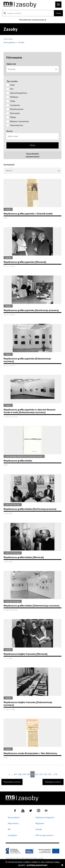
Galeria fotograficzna (18, 93)
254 (45, 774)
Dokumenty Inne (17, 125)
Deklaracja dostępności (45, 817)
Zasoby (21, 42)
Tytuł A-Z (33, 171)
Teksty (13, 101)
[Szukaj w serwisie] (28, 13)
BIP (9, 829)
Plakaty (13, 117)
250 (28, 774)
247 (15, 774)
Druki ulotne (15, 113)
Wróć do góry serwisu (45, 835)
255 (50, 774)
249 (24, 774)
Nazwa (9, 131)
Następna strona (53, 782)
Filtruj (32, 145)
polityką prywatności (37, 865)
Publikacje (14, 97)
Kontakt (39, 829)
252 (37, 774)
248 (20, 774)
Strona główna (10, 42)
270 (56, 774)
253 (41, 774)
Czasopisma (15, 105)
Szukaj (58, 13)
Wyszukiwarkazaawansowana (33, 155)
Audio (12, 85)
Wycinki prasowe (17, 109)
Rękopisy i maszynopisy (19, 121)
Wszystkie (32, 69)
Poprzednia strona (12, 782)
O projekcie (12, 835)
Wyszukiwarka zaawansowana (32, 20)
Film (12, 89)
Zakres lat (11, 64)
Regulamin (40, 823)
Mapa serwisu (13, 823)
